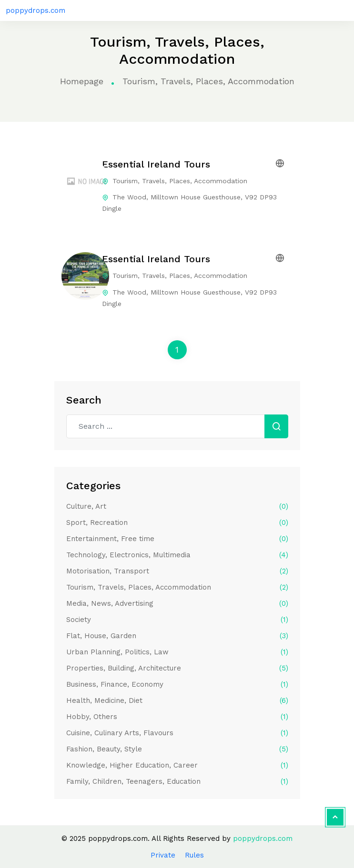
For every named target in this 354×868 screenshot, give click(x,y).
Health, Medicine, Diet (177, 700)
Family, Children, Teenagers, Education (177, 781)
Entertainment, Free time (177, 539)
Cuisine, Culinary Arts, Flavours (177, 733)
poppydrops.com (35, 10)
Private (163, 855)
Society (177, 620)
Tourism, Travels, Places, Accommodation (177, 587)
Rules (194, 855)
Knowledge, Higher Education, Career (177, 765)
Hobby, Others (177, 717)
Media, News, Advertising (177, 603)
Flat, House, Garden (177, 636)
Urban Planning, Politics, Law (177, 652)
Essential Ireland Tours (156, 164)
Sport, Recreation (177, 523)
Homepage (82, 81)
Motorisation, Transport (177, 571)
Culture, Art (177, 506)
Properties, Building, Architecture (177, 668)
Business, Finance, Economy (177, 684)
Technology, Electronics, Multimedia (177, 555)
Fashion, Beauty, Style (177, 749)
